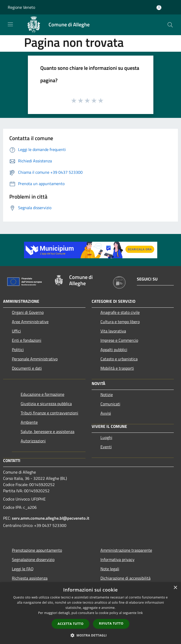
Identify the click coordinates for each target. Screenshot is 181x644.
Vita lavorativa (113, 331)
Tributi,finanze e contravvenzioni (49, 413)
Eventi (106, 447)
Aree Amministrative (30, 322)
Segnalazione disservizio (33, 559)
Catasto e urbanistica (119, 359)
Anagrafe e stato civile (120, 312)
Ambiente (29, 422)
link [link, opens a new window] (140, 613)
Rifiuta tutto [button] (111, 623)
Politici (18, 350)
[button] (91, 635)
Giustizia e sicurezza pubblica (46, 404)
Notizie (107, 395)
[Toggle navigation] (10, 24)
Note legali (110, 569)
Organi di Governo (28, 312)
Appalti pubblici (114, 350)
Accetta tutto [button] (70, 624)
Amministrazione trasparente (126, 550)
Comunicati (110, 404)
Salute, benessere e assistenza (48, 431)
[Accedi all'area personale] (159, 8)
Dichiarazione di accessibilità (125, 578)
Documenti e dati (27, 368)
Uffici (16, 331)
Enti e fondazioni (27, 340)
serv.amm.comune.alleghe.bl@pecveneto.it (51, 518)
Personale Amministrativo (35, 359)
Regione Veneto (21, 7)
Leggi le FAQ (23, 569)
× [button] (175, 588)
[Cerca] (170, 25)
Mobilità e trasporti (117, 368)
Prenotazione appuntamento (37, 550)
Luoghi (106, 437)
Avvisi (106, 413)
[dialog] (91, 613)
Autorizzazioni (33, 441)
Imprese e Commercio (119, 340)
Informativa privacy (117, 559)
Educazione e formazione (42, 394)
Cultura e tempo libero (120, 322)
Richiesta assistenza (30, 578)
